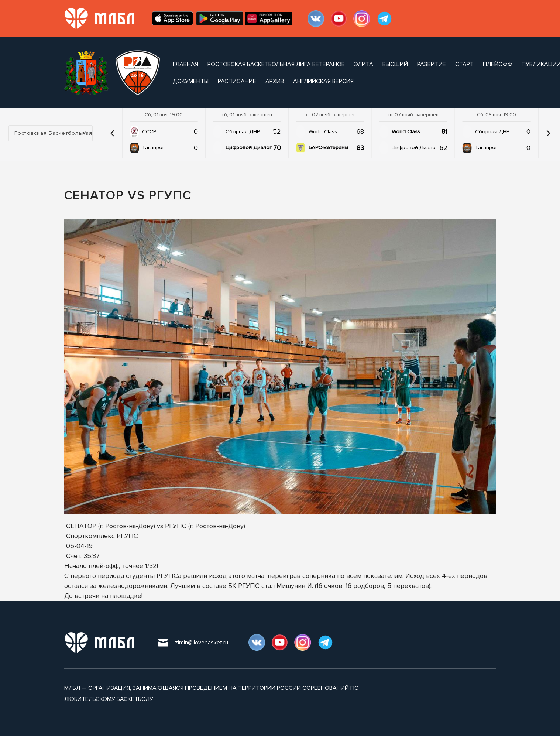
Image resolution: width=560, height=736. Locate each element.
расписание (237, 81)
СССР (149, 132)
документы (191, 81)
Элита (364, 64)
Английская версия (323, 81)
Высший (395, 64)
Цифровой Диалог (249, 148)
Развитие (432, 64)
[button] (112, 133)
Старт (464, 64)
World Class (323, 132)
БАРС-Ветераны (328, 148)
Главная (185, 64)
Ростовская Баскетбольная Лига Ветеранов (276, 64)
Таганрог (153, 148)
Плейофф (498, 64)
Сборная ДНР (243, 132)
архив (275, 81)
